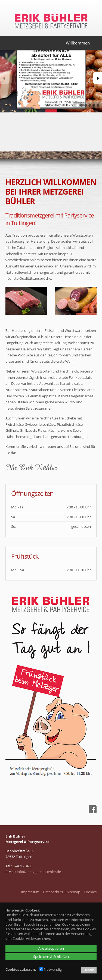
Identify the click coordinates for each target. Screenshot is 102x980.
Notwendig (51, 969)
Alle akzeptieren (51, 948)
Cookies (90, 892)
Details (89, 970)
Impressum (30, 892)
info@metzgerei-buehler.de (39, 872)
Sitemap (74, 892)
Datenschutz (53, 892)
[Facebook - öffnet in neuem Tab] (92, 812)
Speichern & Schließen (51, 957)
